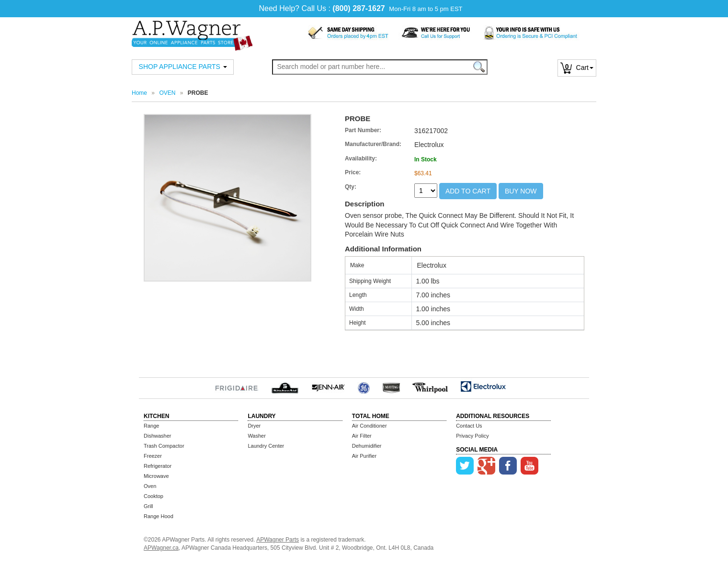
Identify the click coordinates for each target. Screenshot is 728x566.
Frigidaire (237, 386)
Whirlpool (430, 386)
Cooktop (154, 496)
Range (151, 426)
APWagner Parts (278, 540)
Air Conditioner (370, 426)
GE (364, 386)
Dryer (254, 426)
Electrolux (483, 386)
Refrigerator (158, 466)
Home (139, 93)
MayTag (391, 386)
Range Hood (159, 516)
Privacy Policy (472, 436)
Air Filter (362, 436)
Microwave (156, 476)
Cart (577, 68)
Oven (150, 486)
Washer (257, 436)
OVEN (167, 93)
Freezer (153, 456)
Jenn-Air (328, 386)
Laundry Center (266, 446)
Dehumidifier (367, 446)
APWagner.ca (161, 548)
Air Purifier (364, 456)
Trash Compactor (164, 446)
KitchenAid (285, 386)
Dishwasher (157, 436)
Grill (148, 506)
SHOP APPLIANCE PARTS (183, 67)
